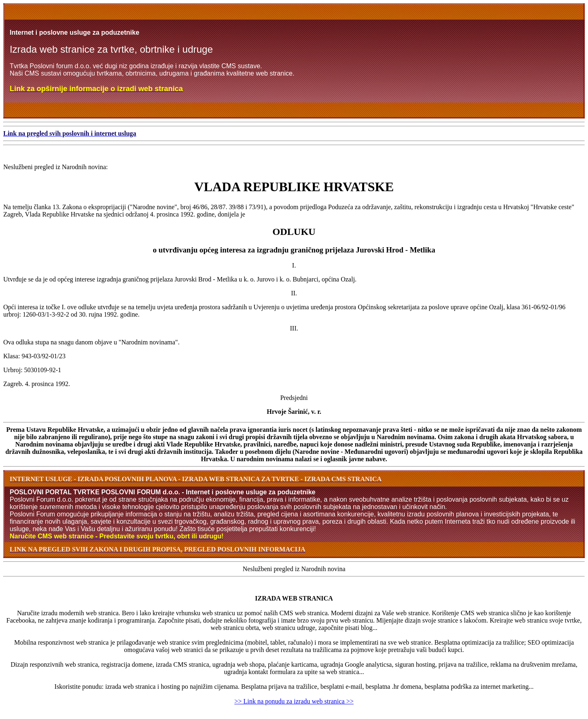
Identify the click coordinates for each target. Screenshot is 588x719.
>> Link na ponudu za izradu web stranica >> (294, 701)
